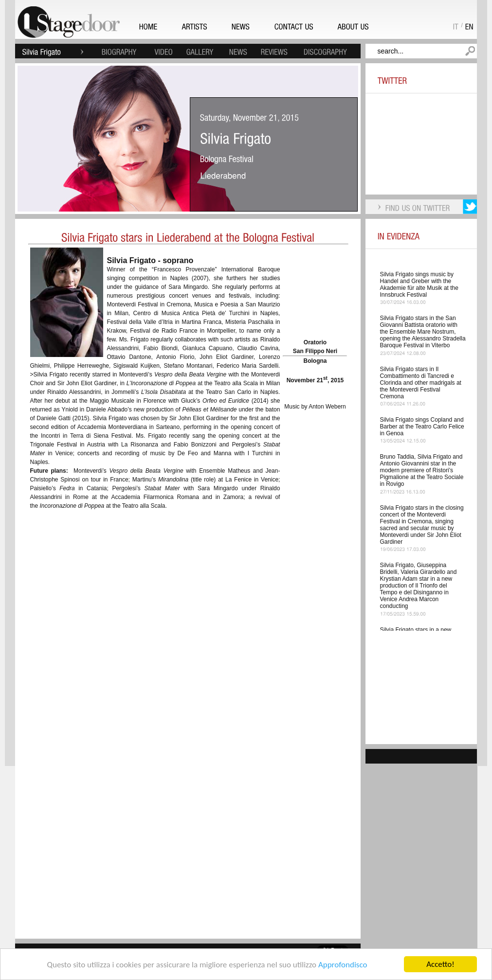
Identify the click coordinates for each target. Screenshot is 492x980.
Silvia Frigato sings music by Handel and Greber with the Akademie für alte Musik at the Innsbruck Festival (419, 285)
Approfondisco (343, 965)
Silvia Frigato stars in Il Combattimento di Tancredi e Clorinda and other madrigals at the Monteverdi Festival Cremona (421, 383)
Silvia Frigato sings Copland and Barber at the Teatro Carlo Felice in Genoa (422, 427)
